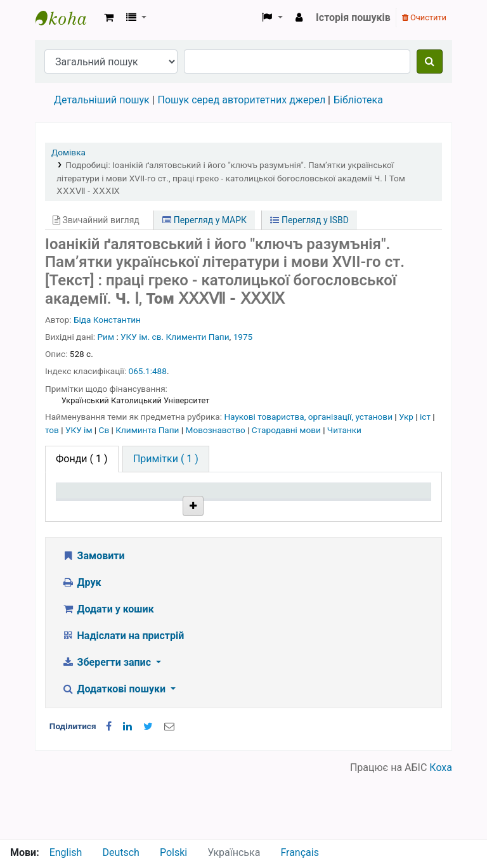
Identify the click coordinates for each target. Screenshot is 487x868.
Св (105, 430)
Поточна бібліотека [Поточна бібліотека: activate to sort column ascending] (161, 503)
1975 (243, 337)
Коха (441, 832)
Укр (407, 417)
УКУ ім (80, 430)
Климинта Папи (148, 430)
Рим (106, 337)
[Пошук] (430, 62)
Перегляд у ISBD (309, 220)
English (66, 852)
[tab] (166, 459)
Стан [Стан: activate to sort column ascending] (300, 509)
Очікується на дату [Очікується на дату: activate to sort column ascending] (388, 503)
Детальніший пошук (102, 100)
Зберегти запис (107, 726)
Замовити (93, 620)
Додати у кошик (108, 673)
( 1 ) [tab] (82, 459)
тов (53, 430)
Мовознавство (217, 430)
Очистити (424, 17)
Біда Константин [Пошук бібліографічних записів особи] (107, 320)
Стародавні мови (287, 430)
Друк (81, 646)
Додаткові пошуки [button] (115, 753)
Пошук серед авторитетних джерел (242, 100)
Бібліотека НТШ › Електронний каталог (67, 18)
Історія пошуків (353, 17)
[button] (109, 18)
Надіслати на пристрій (123, 700)
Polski (173, 852)
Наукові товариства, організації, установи (309, 417)
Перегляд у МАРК (205, 220)
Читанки (344, 430)
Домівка (68, 152)
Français (300, 852)
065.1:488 (148, 371)
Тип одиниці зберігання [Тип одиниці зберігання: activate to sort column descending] (90, 503)
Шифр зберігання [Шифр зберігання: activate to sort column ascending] (237, 503)
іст (426, 417)
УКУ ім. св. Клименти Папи (175, 337)
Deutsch (120, 852)
